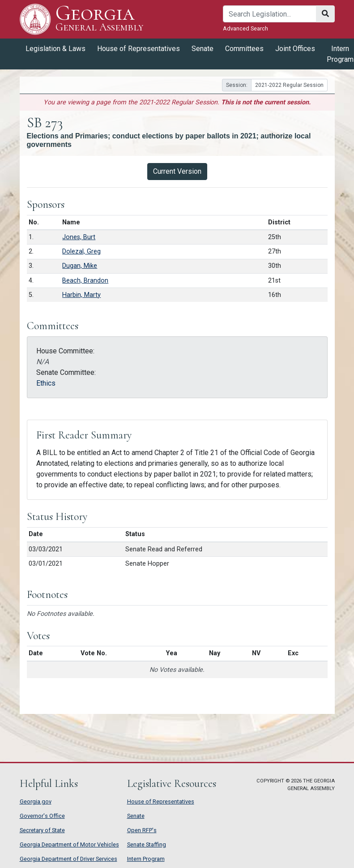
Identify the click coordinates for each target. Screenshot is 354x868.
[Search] (270, 14)
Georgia (100, 19)
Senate (203, 49)
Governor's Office (42, 816)
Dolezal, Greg (81, 251)
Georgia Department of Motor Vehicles (69, 844)
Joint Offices (295, 49)
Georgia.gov (36, 801)
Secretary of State (42, 830)
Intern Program (146, 859)
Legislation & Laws (55, 49)
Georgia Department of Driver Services (68, 859)
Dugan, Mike (80, 266)
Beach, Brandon (85, 281)
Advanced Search (245, 28)
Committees (244, 49)
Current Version (177, 171)
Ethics (46, 383)
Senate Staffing (147, 844)
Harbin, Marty (81, 295)
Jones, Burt (79, 237)
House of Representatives (139, 49)
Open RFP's (142, 830)
